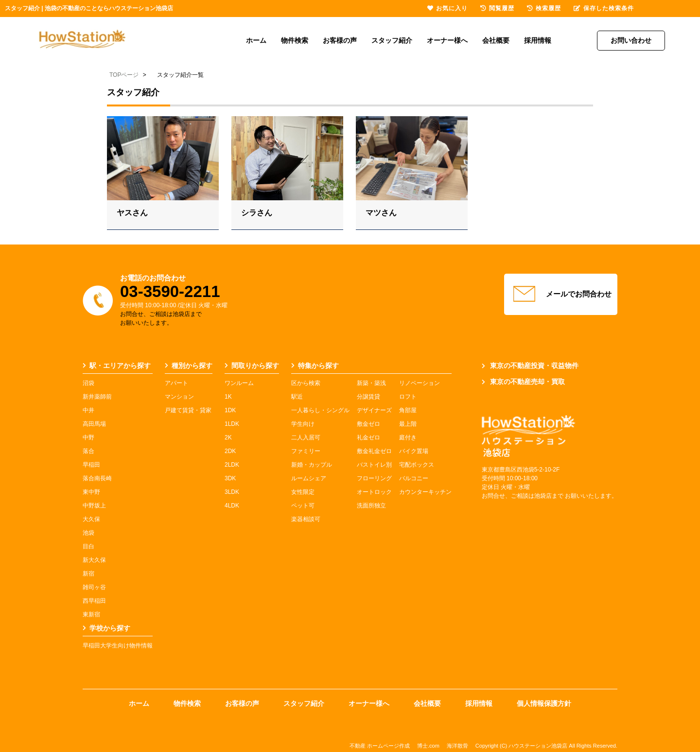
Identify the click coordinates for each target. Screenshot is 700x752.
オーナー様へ (447, 40)
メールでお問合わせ (561, 294)
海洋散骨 (457, 746)
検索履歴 (544, 8)
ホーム (256, 40)
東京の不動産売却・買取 (523, 382)
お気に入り (447, 8)
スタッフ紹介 (392, 40)
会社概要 (496, 40)
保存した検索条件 (604, 8)
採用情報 (538, 40)
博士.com (428, 746)
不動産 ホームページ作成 (380, 746)
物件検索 (295, 40)
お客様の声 (340, 40)
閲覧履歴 (497, 8)
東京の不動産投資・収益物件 (530, 366)
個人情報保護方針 (544, 703)
